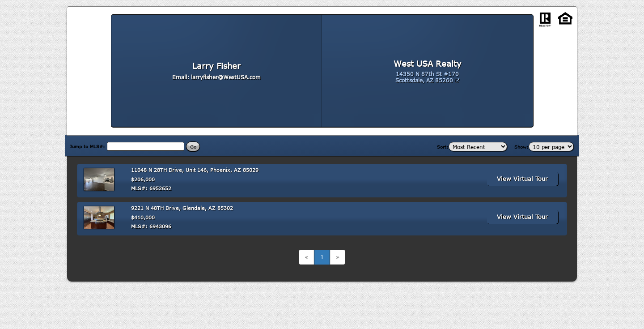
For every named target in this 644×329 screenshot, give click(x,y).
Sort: (443, 147)
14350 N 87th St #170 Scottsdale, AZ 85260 (427, 77)
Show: (521, 147)
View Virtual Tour (522, 179)
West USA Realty (428, 64)
